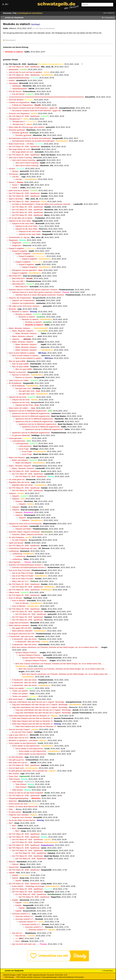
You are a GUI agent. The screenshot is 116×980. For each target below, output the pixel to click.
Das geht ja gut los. (16, 760)
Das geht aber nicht (23, 388)
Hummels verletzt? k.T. (21, 914)
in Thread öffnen (109, 18)
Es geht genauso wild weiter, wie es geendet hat (28, 771)
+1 (16, 938)
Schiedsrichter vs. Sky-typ (19, 237)
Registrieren (111, 13)
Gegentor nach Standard (19, 815)
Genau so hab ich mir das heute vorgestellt (26, 793)
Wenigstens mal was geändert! (24, 270)
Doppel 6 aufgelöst (16, 248)
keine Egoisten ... (16, 562)
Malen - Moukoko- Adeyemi (20, 466)
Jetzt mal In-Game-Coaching (20, 158)
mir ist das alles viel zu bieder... (21, 218)
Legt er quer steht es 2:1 (19, 735)
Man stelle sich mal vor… (19, 763)
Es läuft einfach (15, 812)
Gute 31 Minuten (15, 598)
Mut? (11, 823)
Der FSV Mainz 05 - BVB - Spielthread (21, 64)
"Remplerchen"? (15, 119)
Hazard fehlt (14, 867)
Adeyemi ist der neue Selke (20, 221)
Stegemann (13, 240)
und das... (16, 177)
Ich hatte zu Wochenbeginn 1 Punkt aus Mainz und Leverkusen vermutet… (42, 204)
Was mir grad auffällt (17, 361)
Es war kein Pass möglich (22, 732)
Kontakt (29, 977)
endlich (12, 80)
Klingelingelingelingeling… (19, 798)
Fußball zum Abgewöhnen (19, 102)
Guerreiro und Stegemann (19, 113)
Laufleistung (14, 551)
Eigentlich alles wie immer (19, 482)
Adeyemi (12, 493)
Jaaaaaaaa (13, 83)
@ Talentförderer (49, 28)
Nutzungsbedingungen (50, 977)
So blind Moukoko (16, 757)
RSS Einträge (9, 977)
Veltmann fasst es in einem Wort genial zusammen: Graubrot (33, 290)
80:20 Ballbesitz (15, 383)
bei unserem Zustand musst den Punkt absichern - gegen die (33, 108)
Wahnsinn (13, 801)
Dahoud (12, 862)
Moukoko (12, 309)
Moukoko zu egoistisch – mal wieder (23, 740)
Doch (18, 941)
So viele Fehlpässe (16, 537)
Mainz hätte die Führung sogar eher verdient (26, 127)
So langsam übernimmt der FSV (22, 634)
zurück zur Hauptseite (14, 18)
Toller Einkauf (14, 779)
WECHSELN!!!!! (15, 276)
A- (3, 4)
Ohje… (12, 809)
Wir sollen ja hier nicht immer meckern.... (25, 306)
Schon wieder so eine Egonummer (23, 743)
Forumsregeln (79, 977)
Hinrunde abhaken (16, 100)
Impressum (37, 977)
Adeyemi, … (17, 339)
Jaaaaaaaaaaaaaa (20, 89)
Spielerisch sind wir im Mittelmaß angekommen (28, 411)
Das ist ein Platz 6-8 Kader (19, 570)
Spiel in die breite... (16, 199)
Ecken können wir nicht (18, 804)
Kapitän (15, 900)
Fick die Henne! (15, 91)
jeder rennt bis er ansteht (19, 191)
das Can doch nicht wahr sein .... (25, 944)
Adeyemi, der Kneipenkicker (20, 298)
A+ (7, 4)
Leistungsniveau (15, 438)
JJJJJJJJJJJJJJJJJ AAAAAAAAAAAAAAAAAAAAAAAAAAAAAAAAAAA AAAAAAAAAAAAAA (46, 97)
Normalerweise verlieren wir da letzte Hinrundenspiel (30, 138)
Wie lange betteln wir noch (19, 149)
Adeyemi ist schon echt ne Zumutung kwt (25, 524)
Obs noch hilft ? (18, 281)
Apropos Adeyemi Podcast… (27, 652)
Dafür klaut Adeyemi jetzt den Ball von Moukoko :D (29, 716)
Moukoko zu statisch (20, 312)
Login (105, 13)
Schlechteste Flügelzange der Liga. (23, 548)
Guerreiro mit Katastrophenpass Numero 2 (26, 565)
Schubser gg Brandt (17, 130)
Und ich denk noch (16, 768)
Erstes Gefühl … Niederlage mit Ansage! (28, 886)
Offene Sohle (14, 592)
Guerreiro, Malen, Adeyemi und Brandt (24, 532)
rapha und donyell (16, 543)
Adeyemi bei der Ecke (18, 397)
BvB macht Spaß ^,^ (17, 699)
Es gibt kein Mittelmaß (21, 435)
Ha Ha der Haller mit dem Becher (22, 820)
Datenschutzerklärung (66, 977)
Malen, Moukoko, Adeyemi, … (21, 328)
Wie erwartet (14, 774)
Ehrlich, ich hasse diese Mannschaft (23, 807)
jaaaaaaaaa (14, 69)
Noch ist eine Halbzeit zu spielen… (23, 353)
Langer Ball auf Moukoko (19, 623)
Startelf (12, 873)
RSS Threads (20, 977)
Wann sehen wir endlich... (19, 408)
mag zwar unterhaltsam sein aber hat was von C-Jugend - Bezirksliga (36, 702)
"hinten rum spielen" (17, 688)
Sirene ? (12, 182)
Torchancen (13, 174)
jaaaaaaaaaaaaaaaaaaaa (19, 78)
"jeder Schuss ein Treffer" (19, 380)
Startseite (7, 13)
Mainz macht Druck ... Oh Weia (21, 144)
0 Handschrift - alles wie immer (21, 636)
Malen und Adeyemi (17, 458)
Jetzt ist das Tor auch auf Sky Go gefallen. (26, 72)
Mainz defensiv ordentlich (19, 625)
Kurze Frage (24, 449)
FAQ (15, 13)
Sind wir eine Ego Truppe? (19, 729)
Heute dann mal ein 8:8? (19, 738)
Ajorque (12, 169)
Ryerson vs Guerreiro (17, 372)
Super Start (13, 776)
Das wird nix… (18, 933)
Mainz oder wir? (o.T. (20, 581)
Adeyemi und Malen (20, 526)
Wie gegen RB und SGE (22, 628)
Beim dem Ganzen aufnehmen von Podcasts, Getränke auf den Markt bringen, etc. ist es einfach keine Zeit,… (56, 647)
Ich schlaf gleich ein (17, 479)
